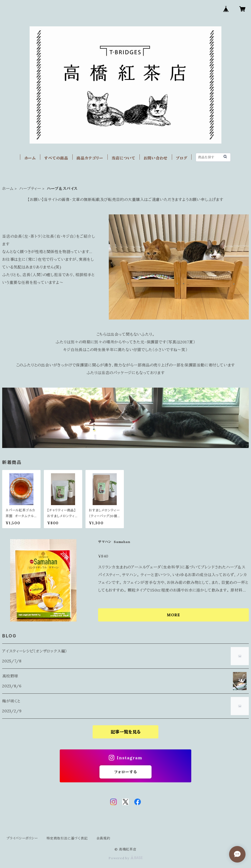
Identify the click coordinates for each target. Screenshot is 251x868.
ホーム (30, 158)
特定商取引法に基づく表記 (67, 838)
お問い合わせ (156, 158)
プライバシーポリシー (22, 838)
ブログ (182, 158)
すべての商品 (56, 158)
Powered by (125, 858)
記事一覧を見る (126, 732)
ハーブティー (30, 189)
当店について (123, 158)
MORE (173, 615)
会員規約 (103, 838)
